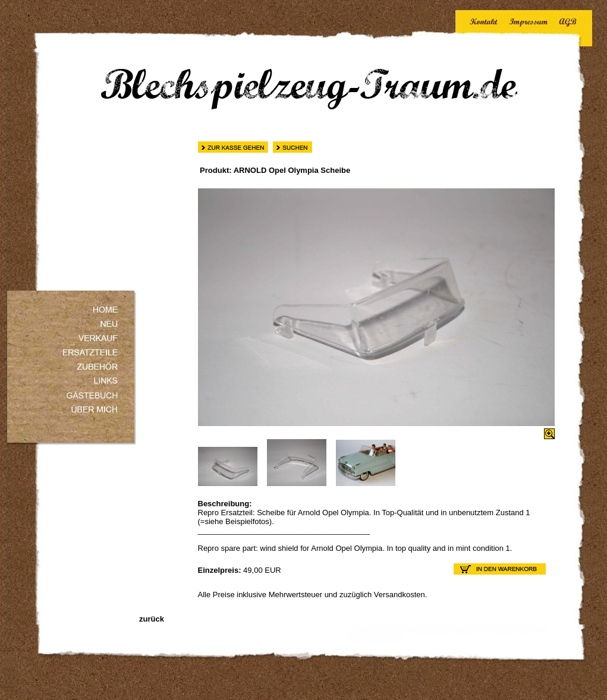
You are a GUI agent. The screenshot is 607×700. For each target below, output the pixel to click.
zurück (151, 619)
